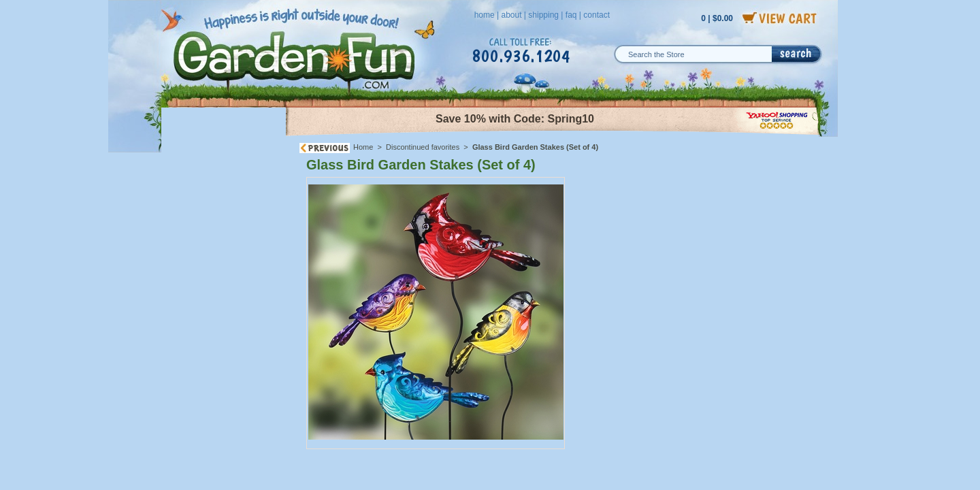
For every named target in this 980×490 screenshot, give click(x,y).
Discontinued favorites (423, 147)
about (511, 15)
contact (597, 15)
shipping (543, 15)
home (485, 15)
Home (363, 147)
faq (571, 15)
